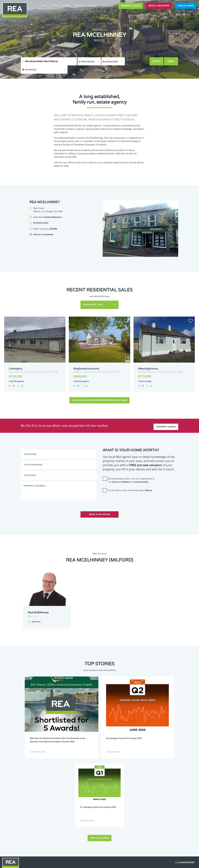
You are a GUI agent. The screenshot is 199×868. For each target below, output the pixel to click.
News (93, 6)
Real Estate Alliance (56, 864)
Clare (87, 789)
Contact (107, 6)
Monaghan (89, 828)
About (79, 6)
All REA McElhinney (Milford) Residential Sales (99, 392)
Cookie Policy (81, 864)
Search (157, 61)
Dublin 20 (58, 815)
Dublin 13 (58, 809)
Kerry (72, 819)
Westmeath (89, 835)
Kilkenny (57, 822)
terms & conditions (121, 474)
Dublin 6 (73, 799)
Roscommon (74, 832)
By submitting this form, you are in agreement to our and (132, 472)
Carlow (57, 789)
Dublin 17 (73, 812)
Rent (67, 6)
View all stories (99, 743)
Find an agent (186, 6)
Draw (171, 61)
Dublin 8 (73, 802)
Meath (72, 828)
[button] (137, 61)
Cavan (72, 789)
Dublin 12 (89, 806)
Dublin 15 (89, 809)
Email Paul (36, 614)
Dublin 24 (89, 815)
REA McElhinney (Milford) (41, 61)
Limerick (57, 825)
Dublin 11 (73, 806)
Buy (45, 6)
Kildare (88, 819)
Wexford (57, 838)
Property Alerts (131, 6)
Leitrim (88, 822)
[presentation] (122, 491)
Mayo (56, 828)
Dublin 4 (88, 796)
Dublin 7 (57, 802)
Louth (87, 825)
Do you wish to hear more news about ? (130, 482)
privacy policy (142, 474)
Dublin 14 (73, 809)
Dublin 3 (73, 796)
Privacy (118, 864)
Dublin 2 (57, 796)
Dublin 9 (88, 802)
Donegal (73, 793)
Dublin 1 (88, 793)
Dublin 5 (57, 799)
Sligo (87, 832)
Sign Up (20, 841)
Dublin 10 (58, 806)
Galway (57, 819)
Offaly (56, 832)
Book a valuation (159, 6)
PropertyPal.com (155, 864)
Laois (72, 822)
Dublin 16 (58, 812)
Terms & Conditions (101, 864)
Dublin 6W (89, 799)
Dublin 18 (89, 812)
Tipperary (58, 835)
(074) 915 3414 (41, 215)
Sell (55, 6)
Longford (73, 825)
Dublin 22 (73, 815)
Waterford (74, 835)
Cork (56, 793)
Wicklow (72, 838)
